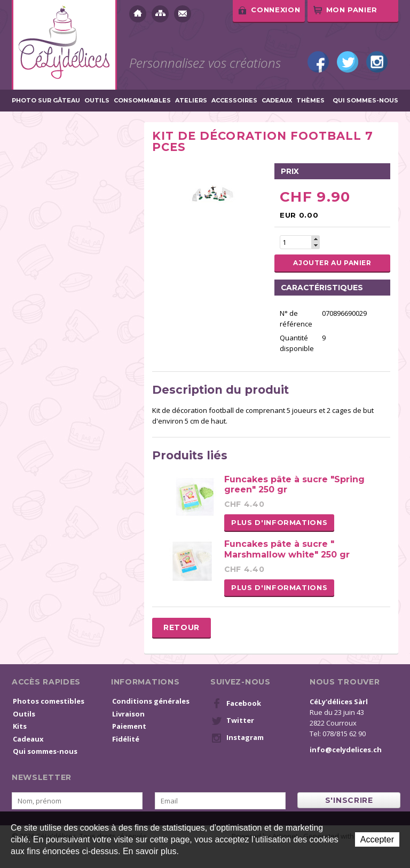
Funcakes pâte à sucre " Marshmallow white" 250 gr (287, 549)
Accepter (377, 839)
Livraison (128, 714)
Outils (97, 101)
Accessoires (234, 101)
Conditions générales (151, 701)
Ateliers (191, 101)
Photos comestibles (49, 701)
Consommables (142, 101)
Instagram (377, 62)
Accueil (138, 14)
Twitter (348, 62)
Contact (183, 14)
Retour (182, 627)
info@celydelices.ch (346, 750)
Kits (20, 726)
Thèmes (310, 101)
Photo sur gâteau (46, 101)
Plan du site (160, 14)
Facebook (318, 62)
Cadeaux (277, 101)
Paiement (129, 726)
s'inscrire (349, 800)
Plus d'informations (279, 522)
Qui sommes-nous (365, 101)
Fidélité (126, 739)
